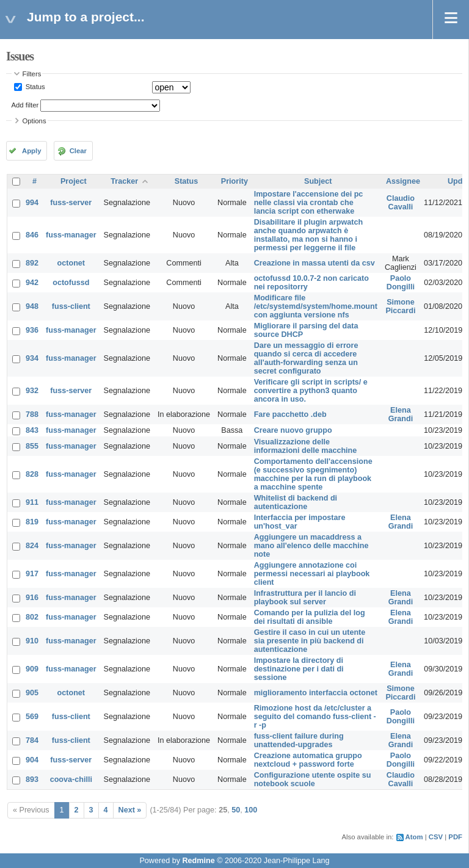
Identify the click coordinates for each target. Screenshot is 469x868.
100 (251, 810)
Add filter (25, 105)
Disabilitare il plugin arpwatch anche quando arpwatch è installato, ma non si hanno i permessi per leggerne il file (308, 235)
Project (74, 181)
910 (32, 641)
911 (32, 502)
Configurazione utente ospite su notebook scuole (313, 779)
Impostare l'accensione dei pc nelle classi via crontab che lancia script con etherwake (309, 203)
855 (32, 446)
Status (35, 87)
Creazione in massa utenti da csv (314, 263)
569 (32, 717)
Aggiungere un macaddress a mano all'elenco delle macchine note (311, 546)
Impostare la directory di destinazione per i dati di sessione (299, 669)
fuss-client (71, 306)
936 (32, 330)
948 (32, 306)
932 (32, 391)
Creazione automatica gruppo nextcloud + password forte (308, 760)
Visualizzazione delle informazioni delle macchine (306, 446)
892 (32, 263)
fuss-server (71, 203)
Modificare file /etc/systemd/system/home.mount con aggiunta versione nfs (316, 306)
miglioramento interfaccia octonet (316, 693)
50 (236, 810)
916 (32, 598)
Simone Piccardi (400, 306)
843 (32, 430)
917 (32, 574)
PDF (455, 837)
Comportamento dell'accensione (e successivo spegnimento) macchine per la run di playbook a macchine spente (313, 474)
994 (32, 203)
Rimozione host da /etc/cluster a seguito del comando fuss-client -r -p (315, 717)
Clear (78, 151)
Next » (130, 810)
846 (32, 235)
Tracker (124, 181)
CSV (436, 837)
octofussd (71, 283)
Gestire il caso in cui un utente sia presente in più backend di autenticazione (310, 641)
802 (32, 617)
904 (32, 760)
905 (32, 693)
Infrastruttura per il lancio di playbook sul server (305, 598)
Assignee (403, 181)
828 (32, 474)
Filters (32, 74)
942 (32, 283)
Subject (318, 181)
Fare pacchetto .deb (290, 414)
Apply (31, 151)
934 (32, 358)
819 (32, 522)
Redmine (198, 861)
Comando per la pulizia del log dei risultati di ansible (310, 617)
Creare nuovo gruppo (293, 430)
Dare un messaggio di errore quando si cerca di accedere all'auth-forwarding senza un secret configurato (306, 358)
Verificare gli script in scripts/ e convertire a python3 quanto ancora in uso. (311, 391)
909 (32, 669)
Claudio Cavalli (401, 203)
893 (32, 779)
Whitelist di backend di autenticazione (296, 502)
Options (35, 121)
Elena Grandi (401, 414)
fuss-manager (71, 235)
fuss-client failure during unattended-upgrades (299, 740)
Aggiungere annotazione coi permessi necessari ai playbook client (312, 574)
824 (32, 546)
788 (32, 414)
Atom (414, 837)
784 (32, 740)
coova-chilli (71, 779)
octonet (71, 263)
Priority (234, 181)
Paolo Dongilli (401, 283)
